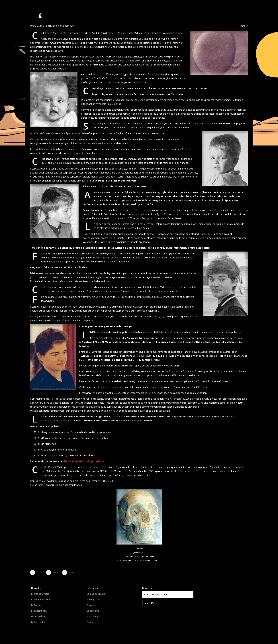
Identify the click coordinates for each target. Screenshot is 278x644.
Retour (244, 26)
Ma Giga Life (93, 600)
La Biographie (38, 622)
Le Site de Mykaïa (40, 594)
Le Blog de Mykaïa (96, 594)
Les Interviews (39, 616)
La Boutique (93, 611)
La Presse (36, 605)
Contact (91, 622)
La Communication (41, 600)
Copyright (92, 605)
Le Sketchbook (39, 611)
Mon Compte (93, 616)
